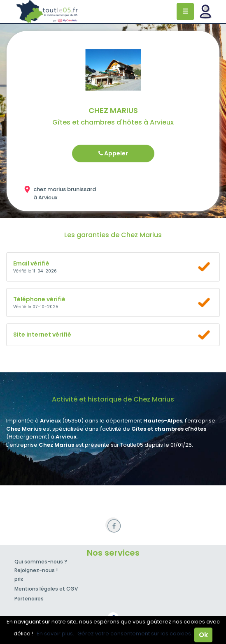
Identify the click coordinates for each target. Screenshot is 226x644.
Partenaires (29, 599)
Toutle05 (47, 12)
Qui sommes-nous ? (41, 562)
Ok (203, 635)
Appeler (113, 153)
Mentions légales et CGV (46, 589)
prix (19, 579)
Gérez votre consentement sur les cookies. (135, 634)
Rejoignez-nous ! (36, 570)
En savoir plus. (55, 634)
